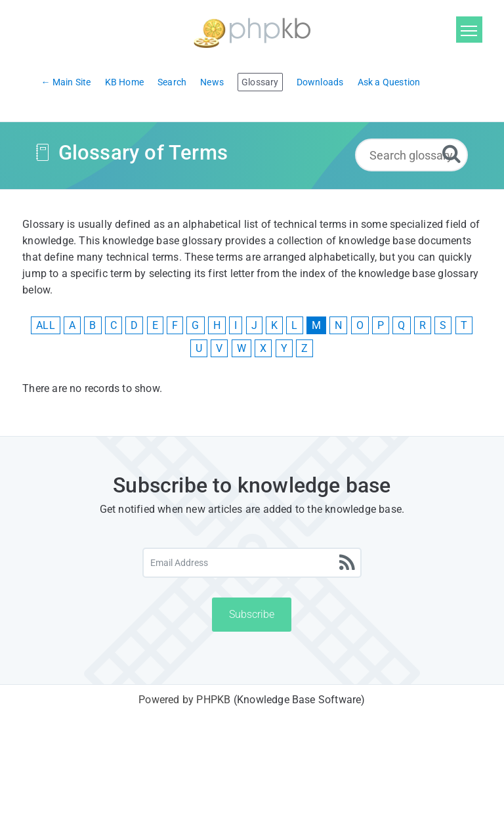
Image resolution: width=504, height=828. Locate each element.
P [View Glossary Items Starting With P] (381, 325)
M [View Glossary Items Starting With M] (316, 325)
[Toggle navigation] (469, 30)
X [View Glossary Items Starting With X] (263, 348)
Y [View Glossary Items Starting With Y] (284, 348)
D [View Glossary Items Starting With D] (134, 325)
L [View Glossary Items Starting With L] (294, 325)
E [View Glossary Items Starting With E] (155, 325)
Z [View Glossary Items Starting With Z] (304, 348)
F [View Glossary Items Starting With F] (175, 325)
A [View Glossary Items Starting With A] (72, 325)
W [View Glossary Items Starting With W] (241, 348)
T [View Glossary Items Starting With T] (464, 325)
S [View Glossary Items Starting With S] (443, 325)
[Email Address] (252, 563)
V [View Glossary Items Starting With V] (219, 348)
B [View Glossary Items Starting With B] (93, 325)
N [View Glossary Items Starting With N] (338, 325)
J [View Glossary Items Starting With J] (254, 325)
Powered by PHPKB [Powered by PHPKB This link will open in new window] (184, 700)
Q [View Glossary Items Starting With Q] (401, 325)
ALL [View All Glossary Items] (46, 325)
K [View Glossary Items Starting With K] (274, 325)
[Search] (451, 153)
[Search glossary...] (412, 155)
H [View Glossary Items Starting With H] (217, 325)
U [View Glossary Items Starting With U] (199, 348)
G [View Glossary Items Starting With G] (195, 325)
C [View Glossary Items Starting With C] (114, 325)
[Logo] (252, 31)
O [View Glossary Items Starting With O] (360, 325)
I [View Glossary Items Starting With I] (236, 325)
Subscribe (252, 614)
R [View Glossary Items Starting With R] (423, 325)
